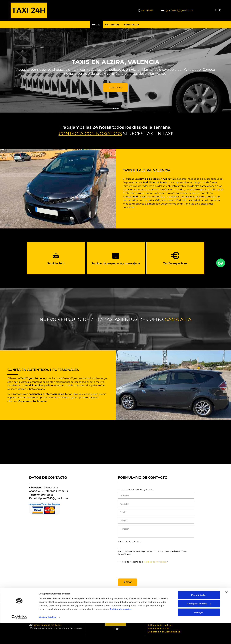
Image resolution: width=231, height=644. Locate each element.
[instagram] (220, 10)
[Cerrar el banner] (226, 625)
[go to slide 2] (116, 108)
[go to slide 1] (113, 108)
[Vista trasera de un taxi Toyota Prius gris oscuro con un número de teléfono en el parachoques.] (97, 442)
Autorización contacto (129, 542)
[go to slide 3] (118, 108)
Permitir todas (199, 628)
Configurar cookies (199, 636)
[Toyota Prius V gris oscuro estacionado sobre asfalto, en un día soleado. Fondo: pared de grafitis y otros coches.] (209, 442)
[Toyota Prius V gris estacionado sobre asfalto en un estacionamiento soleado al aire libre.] (22, 442)
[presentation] (140, 570)
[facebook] (215, 10)
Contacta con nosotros (90, 134)
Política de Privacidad (155, 562)
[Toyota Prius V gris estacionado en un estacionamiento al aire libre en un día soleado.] (134, 442)
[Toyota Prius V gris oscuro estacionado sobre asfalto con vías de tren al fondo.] (59, 442)
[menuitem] (96, 25)
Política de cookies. (121, 642)
